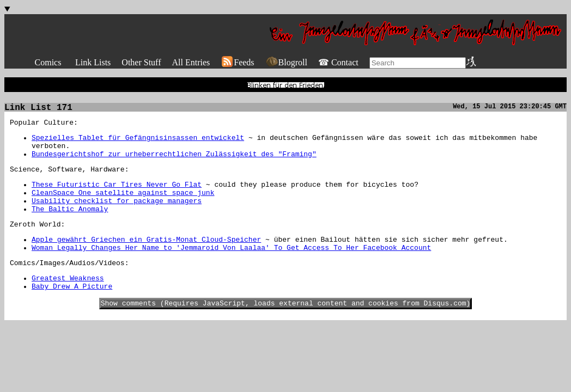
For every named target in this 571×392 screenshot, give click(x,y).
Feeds (237, 62)
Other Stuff (141, 62)
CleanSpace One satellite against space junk (123, 207)
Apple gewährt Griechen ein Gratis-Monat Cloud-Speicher (146, 261)
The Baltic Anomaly (70, 227)
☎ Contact (338, 62)
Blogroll (286, 62)
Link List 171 (38, 111)
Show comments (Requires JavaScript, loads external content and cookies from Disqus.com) (286, 333)
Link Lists (93, 62)
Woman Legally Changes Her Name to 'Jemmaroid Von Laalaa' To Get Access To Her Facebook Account (231, 271)
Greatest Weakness (68, 304)
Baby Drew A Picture (72, 314)
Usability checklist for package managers (117, 217)
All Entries (191, 62)
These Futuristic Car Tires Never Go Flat (117, 198)
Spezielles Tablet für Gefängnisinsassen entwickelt (138, 144)
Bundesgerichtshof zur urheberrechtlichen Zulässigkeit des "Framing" (174, 164)
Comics (48, 62)
